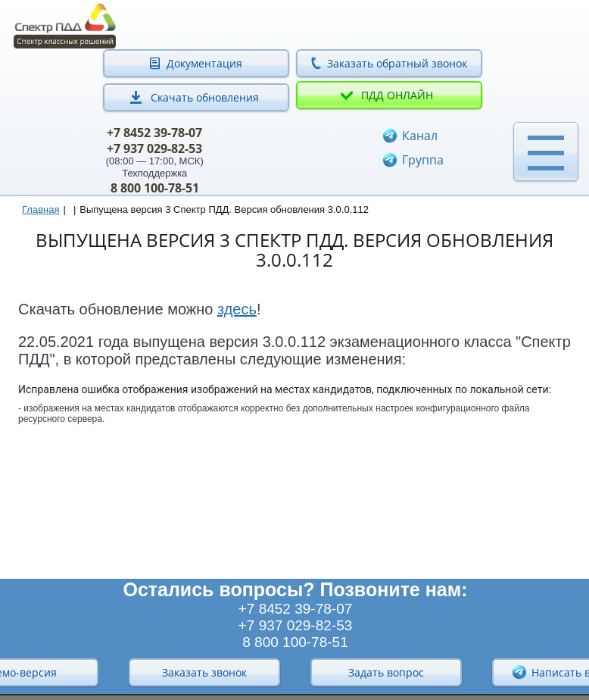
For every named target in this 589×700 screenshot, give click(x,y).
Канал (420, 136)
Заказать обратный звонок (397, 63)
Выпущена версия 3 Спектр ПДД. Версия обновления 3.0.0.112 (224, 209)
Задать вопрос (386, 672)
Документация (204, 63)
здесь (237, 309)
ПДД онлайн (397, 95)
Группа (423, 160)
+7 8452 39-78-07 (154, 133)
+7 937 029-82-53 (154, 148)
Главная (41, 209)
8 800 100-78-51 (155, 188)
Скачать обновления (205, 97)
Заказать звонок (204, 672)
